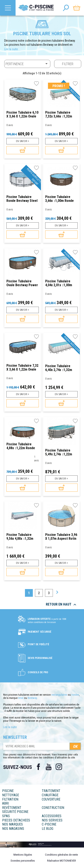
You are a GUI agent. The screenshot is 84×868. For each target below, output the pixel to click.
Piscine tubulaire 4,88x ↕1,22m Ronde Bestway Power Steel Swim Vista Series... (22, 446)
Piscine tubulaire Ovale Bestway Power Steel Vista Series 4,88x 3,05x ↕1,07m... (22, 283)
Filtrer (68, 64)
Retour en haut (62, 605)
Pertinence (27, 64)
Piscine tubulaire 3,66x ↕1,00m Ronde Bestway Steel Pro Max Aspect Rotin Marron (59, 199)
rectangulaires (59, 695)
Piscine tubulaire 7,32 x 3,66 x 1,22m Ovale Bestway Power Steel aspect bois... (22, 367)
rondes (75, 695)
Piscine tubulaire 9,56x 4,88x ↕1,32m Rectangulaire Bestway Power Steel (22, 537)
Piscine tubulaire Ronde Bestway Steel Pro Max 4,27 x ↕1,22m (22, 199)
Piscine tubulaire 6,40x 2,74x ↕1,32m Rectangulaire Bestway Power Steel (61, 368)
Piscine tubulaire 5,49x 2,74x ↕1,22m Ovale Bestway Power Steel (61, 452)
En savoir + (22, 141)
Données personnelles (23, 861)
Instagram (59, 767)
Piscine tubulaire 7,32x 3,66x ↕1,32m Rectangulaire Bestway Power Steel (61, 114)
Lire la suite (11, 49)
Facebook (38, 767)
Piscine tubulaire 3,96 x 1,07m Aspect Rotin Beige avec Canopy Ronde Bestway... (61, 537)
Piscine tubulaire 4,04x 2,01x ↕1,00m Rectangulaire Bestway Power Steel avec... (61, 283)
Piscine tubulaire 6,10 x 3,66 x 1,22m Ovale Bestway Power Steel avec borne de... (22, 114)
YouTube (49, 767)
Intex (21, 698)
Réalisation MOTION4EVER (62, 861)
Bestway (32, 698)
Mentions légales (23, 855)
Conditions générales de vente (61, 855)
